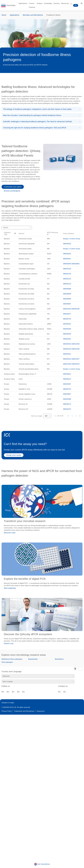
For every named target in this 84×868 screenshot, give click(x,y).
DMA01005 (67, 364)
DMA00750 (67, 389)
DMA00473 (67, 409)
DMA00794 (67, 274)
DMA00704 (67, 319)
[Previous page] (72, 416)
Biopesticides (33, 659)
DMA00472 (67, 404)
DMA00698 (67, 289)
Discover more (10, 533)
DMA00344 (76, 364)
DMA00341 (67, 354)
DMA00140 (67, 284)
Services (57, 3)
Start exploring (10, 588)
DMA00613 (67, 379)
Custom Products (32, 5)
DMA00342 (67, 359)
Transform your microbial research (25, 521)
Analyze (40, 3)
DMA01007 (76, 359)
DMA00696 (67, 299)
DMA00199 (76, 309)
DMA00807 (67, 394)
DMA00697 (67, 304)
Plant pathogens (7, 662)
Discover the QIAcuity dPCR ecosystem (28, 634)
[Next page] (76, 416)
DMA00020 (67, 244)
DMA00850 (76, 264)
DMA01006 (76, 344)
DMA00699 (67, 294)
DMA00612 (67, 374)
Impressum (41, 711)
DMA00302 (67, 344)
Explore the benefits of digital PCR (25, 579)
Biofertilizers (59, 659)
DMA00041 (67, 259)
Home (4, 15)
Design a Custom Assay (72, 239)
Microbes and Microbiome (33, 15)
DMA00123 (67, 279)
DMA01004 (67, 309)
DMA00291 (67, 324)
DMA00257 (67, 314)
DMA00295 (67, 334)
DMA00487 (67, 384)
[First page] (68, 416)
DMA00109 (67, 269)
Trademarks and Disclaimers (24, 711)
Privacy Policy (7, 711)
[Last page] (80, 416)
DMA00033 (67, 254)
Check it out (9, 644)
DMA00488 (67, 399)
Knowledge (48, 3)
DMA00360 (67, 329)
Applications (15, 15)
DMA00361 (67, 339)
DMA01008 (76, 349)
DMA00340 (67, 349)
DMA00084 (67, 264)
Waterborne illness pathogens (12, 659)
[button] (10, 234)
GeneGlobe (11, 5)
